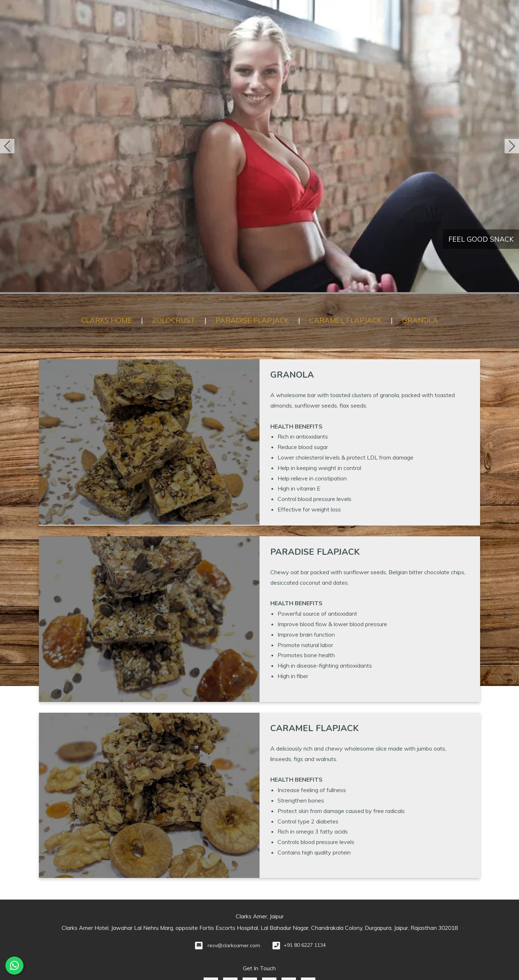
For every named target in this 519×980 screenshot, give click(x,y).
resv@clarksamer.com (234, 945)
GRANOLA (420, 320)
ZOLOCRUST (174, 320)
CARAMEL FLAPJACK (345, 320)
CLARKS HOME (107, 320)
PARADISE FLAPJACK (252, 320)
